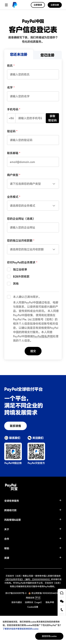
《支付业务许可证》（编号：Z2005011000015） (28, 579)
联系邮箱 (13, 153)
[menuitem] (19, 54)
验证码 (11, 131)
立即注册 (55, 5)
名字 (10, 87)
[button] (33, 501)
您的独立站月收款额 (20, 241)
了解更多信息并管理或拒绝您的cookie (21, 629)
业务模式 (13, 197)
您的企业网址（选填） (21, 219)
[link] (14, 5)
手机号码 (13, 109)
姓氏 (10, 66)
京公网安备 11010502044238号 (46, 593)
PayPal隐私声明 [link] (43, 336)
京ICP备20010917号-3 (16, 593)
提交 (33, 351)
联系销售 (15, 426)
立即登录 (38, 5)
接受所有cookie (49, 636)
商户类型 (13, 175)
